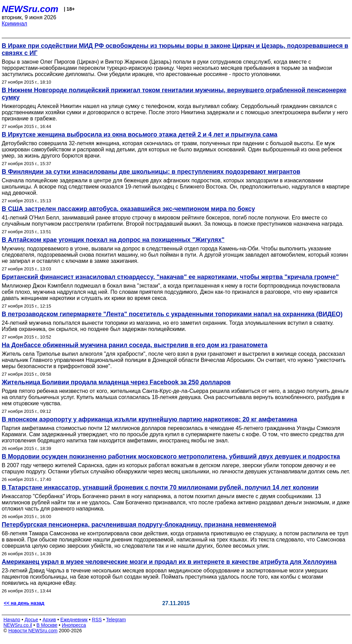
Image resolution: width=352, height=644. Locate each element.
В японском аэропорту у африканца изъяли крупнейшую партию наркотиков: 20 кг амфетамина (149, 419)
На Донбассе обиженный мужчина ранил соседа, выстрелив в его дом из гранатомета (135, 345)
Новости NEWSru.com (33, 631)
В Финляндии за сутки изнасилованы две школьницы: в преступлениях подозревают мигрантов (151, 172)
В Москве (47, 625)
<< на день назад (24, 603)
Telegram (116, 620)
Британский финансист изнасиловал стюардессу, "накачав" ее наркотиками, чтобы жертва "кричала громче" (170, 277)
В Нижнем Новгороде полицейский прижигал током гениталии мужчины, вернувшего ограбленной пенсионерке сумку (174, 94)
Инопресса (74, 625)
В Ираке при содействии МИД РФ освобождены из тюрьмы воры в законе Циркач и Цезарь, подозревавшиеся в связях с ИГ (175, 49)
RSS (97, 620)
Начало (12, 620)
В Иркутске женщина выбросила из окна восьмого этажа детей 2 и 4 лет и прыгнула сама (140, 135)
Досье (31, 620)
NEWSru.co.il (18, 625)
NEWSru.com (30, 9)
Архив (49, 620)
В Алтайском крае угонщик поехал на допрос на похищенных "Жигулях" (113, 240)
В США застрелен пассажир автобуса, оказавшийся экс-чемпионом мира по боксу (128, 209)
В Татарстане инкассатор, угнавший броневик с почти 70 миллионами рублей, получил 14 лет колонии (160, 487)
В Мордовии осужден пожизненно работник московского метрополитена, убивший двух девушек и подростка (171, 457)
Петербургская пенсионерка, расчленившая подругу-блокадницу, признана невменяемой (139, 525)
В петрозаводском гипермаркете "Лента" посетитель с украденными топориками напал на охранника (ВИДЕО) (172, 314)
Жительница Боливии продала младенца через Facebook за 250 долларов (116, 382)
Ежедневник (74, 620)
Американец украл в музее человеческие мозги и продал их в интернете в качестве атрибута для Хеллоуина (169, 562)
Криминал (14, 24)
